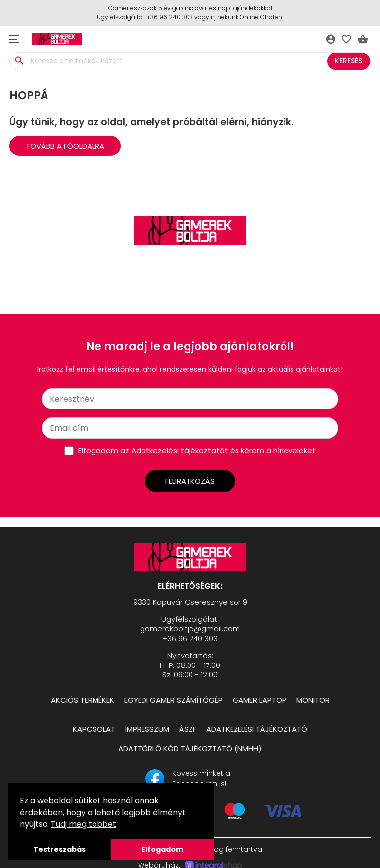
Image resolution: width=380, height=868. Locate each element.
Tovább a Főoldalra (65, 146)
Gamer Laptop (260, 700)
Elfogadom (162, 849)
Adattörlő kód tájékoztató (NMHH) (190, 748)
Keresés (349, 61)
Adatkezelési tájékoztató (257, 729)
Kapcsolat (94, 729)
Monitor (313, 700)
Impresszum (147, 729)
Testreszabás (59, 849)
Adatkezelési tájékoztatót (180, 450)
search (19, 61)
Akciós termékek (83, 700)
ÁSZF (188, 729)
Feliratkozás (190, 481)
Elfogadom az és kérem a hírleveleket (197, 450)
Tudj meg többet (84, 824)
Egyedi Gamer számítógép (173, 700)
